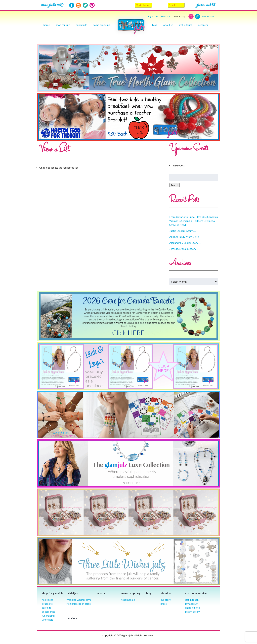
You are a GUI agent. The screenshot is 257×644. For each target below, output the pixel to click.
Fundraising (48, 616)
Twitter (85, 5)
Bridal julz (81, 25)
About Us (168, 25)
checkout (174, 17)
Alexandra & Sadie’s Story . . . (185, 243)
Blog (155, 25)
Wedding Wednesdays (79, 600)
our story (166, 600)
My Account (192, 604)
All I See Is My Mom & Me (184, 237)
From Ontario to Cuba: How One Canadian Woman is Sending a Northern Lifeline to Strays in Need (194, 221)
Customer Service (196, 593)
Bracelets (47, 604)
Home (47, 25)
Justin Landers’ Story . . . (182, 231)
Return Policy (193, 612)
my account (154, 16)
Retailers (203, 25)
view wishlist (208, 16)
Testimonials (128, 600)
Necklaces (47, 600)
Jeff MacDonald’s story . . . (184, 249)
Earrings (46, 608)
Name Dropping (102, 25)
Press (164, 604)
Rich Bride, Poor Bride (79, 604)
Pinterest (92, 5)
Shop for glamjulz (52, 593)
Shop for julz (63, 25)
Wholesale (47, 620)
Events (101, 593)
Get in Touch (192, 600)
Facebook (72, 5)
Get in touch (186, 25)
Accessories (48, 612)
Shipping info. (193, 608)
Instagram (78, 5)
